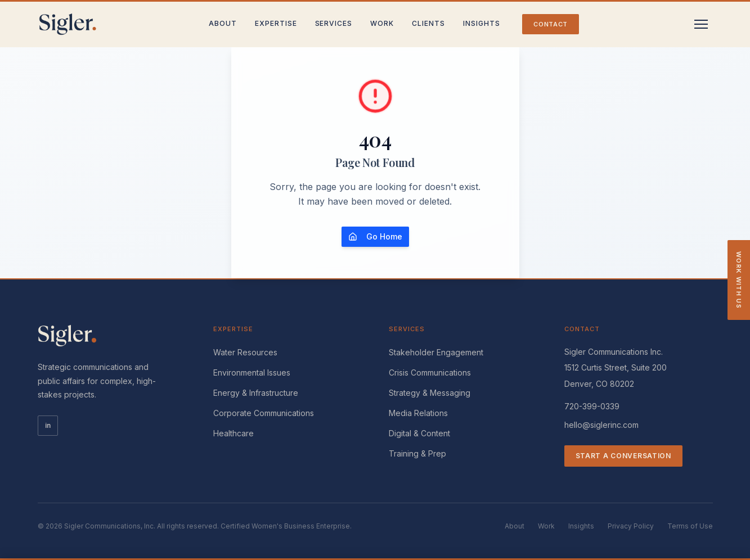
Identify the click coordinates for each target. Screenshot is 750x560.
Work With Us (739, 280)
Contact (551, 24)
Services (334, 23)
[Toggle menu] (701, 24)
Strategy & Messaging (430, 393)
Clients (428, 23)
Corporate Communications (264, 413)
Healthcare (233, 433)
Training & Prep (417, 453)
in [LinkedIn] (48, 425)
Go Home (375, 236)
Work (382, 23)
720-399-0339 (592, 406)
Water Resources (245, 352)
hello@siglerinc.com (601, 425)
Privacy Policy (631, 526)
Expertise (276, 23)
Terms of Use (690, 526)
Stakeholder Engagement (436, 352)
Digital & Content (419, 433)
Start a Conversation (623, 456)
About (223, 23)
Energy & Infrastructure (256, 393)
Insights (482, 23)
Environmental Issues (252, 372)
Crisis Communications (430, 372)
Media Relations (418, 413)
